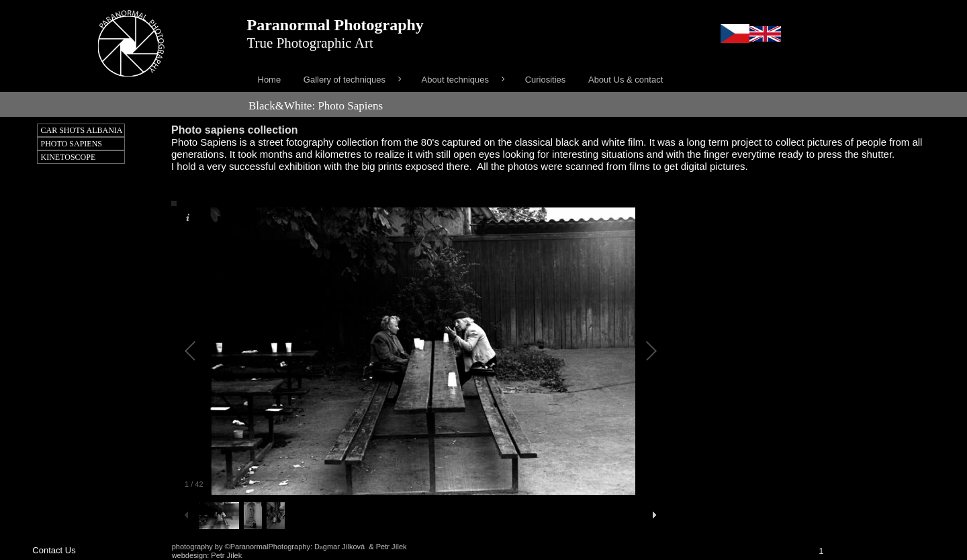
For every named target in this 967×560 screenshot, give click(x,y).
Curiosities (546, 80)
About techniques (455, 80)
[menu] (602, 80)
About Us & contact (626, 80)
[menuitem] (270, 80)
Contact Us (54, 550)
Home (270, 80)
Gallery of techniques (344, 80)
